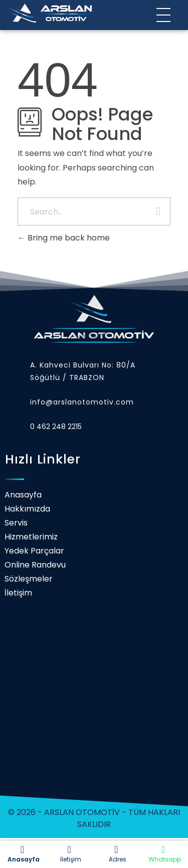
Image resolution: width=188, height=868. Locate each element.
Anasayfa (22, 854)
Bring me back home (64, 238)
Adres (117, 854)
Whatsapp (163, 854)
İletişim (69, 854)
